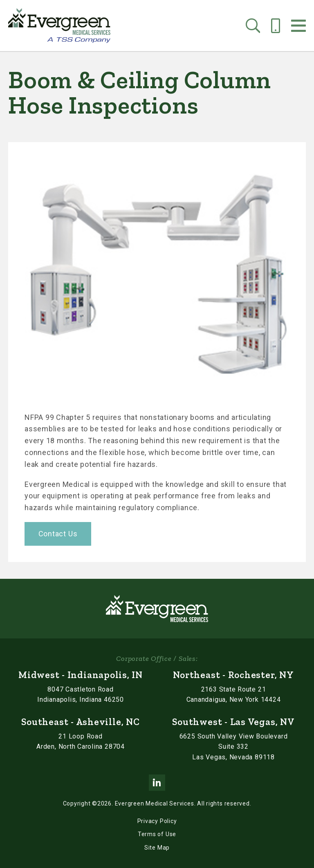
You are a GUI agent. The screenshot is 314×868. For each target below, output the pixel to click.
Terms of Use (157, 834)
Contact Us (58, 534)
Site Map (157, 848)
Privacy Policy (157, 821)
